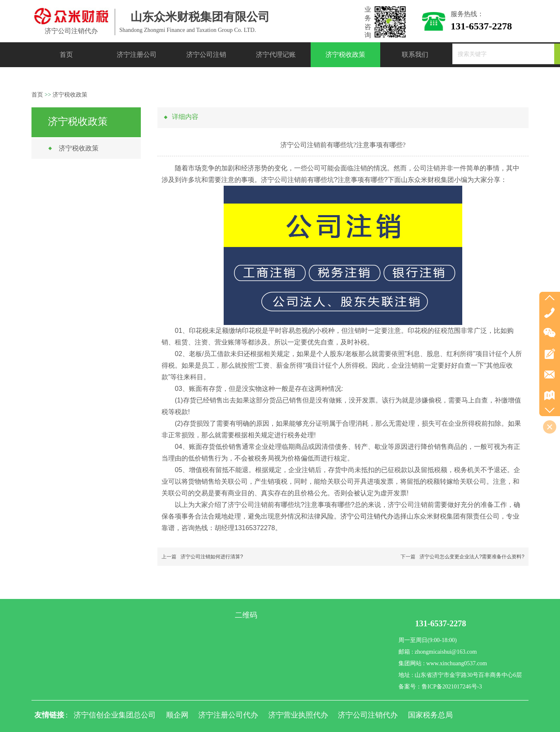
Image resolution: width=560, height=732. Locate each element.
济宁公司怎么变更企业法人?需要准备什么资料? (472, 557)
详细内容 (185, 117)
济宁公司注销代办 (367, 516)
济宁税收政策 (70, 95)
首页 (37, 95)
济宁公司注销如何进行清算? (212, 557)
